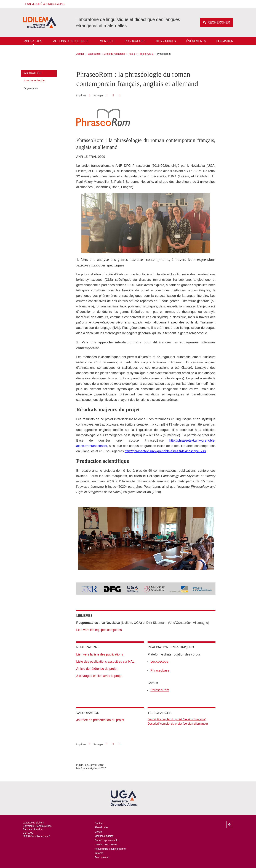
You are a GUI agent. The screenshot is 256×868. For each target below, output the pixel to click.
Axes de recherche (115, 54)
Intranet (99, 853)
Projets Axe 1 (146, 54)
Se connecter (102, 857)
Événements (196, 41)
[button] (46, 4)
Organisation (31, 88)
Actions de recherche (71, 41)
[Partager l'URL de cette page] (120, 95)
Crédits (99, 832)
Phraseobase (160, 670)
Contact (99, 823)
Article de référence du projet (97, 669)
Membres (107, 41)
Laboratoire (33, 41)
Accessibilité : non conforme (110, 849)
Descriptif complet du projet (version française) (177, 719)
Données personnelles (107, 840)
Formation (225, 41)
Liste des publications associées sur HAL (105, 662)
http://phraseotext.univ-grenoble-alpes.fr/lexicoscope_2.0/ (165, 451)
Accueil (80, 54)
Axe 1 (132, 54)
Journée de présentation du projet (100, 720)
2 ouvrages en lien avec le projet (99, 676)
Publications (135, 41)
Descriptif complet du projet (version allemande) (178, 724)
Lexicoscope (159, 662)
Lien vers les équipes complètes (99, 630)
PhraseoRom (160, 690)
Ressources (166, 41)
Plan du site (101, 827)
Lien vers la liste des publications (100, 654)
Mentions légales (104, 836)
